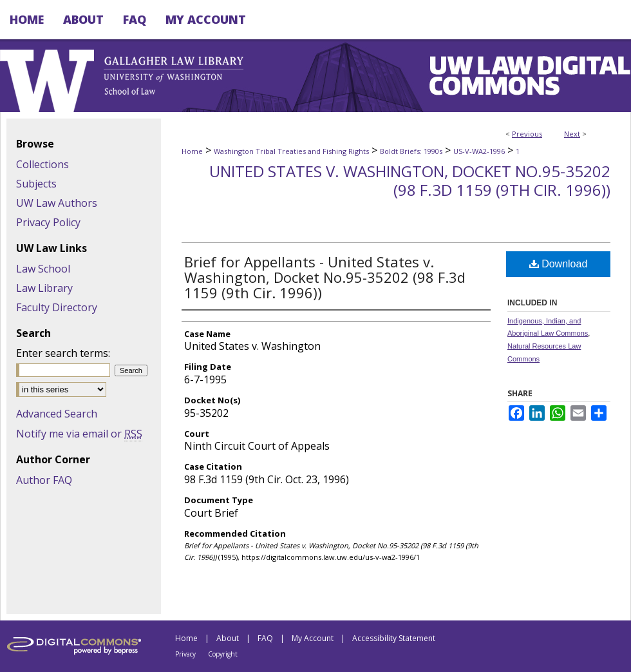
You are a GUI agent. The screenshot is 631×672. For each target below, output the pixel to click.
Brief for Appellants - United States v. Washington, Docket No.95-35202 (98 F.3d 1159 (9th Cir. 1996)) (325, 277)
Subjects (36, 184)
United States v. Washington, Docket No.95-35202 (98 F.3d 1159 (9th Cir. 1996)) (410, 180)
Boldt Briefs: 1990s (411, 151)
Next (572, 134)
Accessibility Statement (394, 638)
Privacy (185, 654)
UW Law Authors (57, 203)
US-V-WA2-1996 (479, 151)
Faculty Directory (57, 307)
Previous (527, 134)
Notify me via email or (79, 434)
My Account (313, 638)
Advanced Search (57, 414)
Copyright (223, 654)
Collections (42, 164)
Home (192, 151)
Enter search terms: (63, 353)
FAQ (265, 638)
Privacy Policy (48, 222)
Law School (43, 269)
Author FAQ (44, 480)
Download (559, 264)
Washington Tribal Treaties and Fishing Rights (291, 151)
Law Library (44, 288)
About (228, 638)
